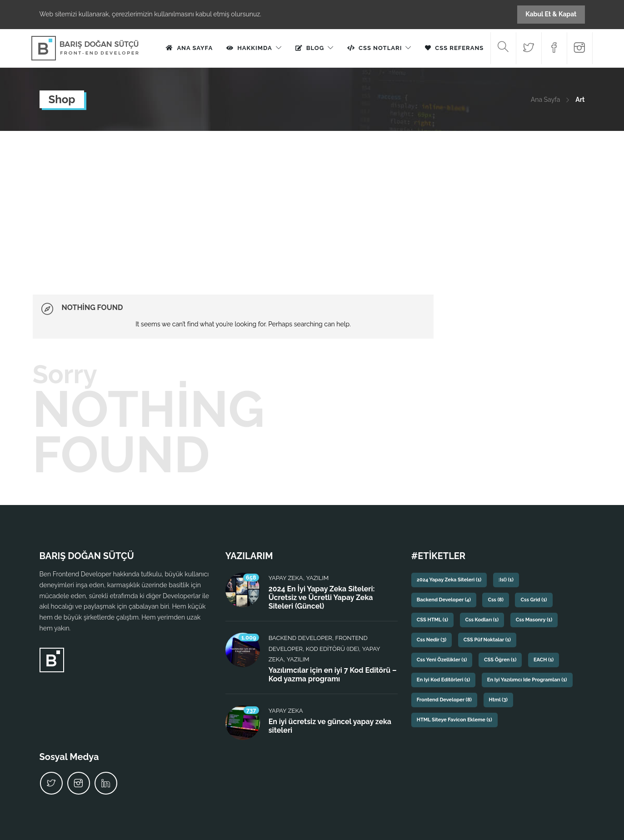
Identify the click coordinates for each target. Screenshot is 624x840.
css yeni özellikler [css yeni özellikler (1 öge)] (442, 660)
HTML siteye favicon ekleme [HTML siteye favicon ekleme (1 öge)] (454, 720)
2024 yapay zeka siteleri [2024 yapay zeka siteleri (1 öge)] (449, 580)
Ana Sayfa (195, 48)
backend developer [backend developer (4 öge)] (444, 600)
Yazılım (317, 578)
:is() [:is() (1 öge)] (506, 580)
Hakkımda (255, 48)
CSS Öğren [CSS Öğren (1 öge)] (500, 660)
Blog (315, 48)
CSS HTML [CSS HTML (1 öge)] (432, 620)
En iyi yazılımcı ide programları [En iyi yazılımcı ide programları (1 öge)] (527, 680)
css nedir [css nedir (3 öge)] (432, 640)
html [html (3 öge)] (498, 700)
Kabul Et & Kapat (551, 14)
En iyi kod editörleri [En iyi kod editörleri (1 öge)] (443, 680)
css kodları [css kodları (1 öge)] (482, 620)
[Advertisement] (312, 199)
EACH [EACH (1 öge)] (544, 660)
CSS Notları (380, 48)
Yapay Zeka (286, 578)
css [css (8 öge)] (495, 600)
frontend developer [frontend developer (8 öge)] (444, 700)
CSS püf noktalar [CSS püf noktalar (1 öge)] (487, 640)
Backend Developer (300, 638)
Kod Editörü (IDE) (332, 649)
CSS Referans (459, 48)
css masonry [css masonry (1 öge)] (534, 620)
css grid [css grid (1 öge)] (534, 600)
